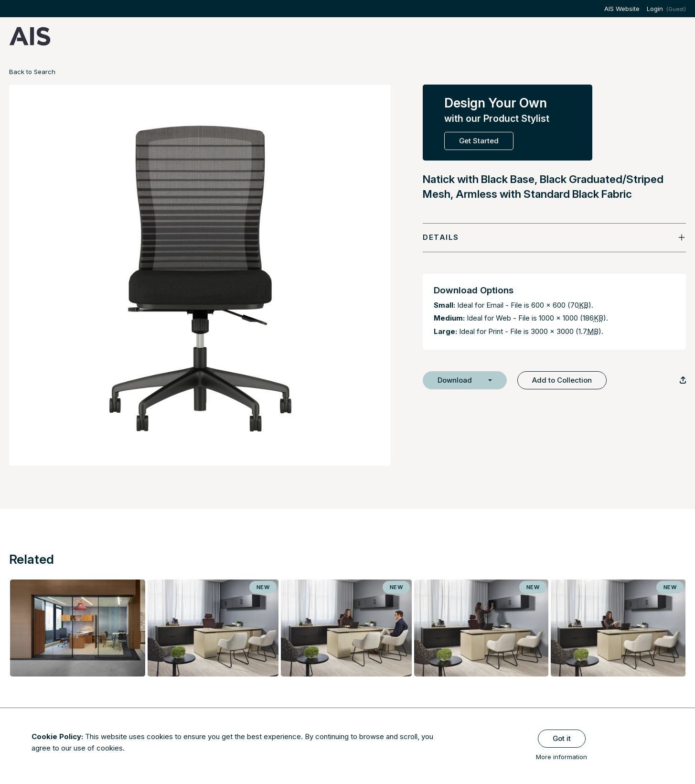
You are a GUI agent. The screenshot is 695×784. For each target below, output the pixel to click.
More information (561, 757)
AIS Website (622, 9)
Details (441, 237)
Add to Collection (562, 380)
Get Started (479, 141)
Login (655, 9)
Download (455, 380)
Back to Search (32, 72)
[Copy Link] (683, 380)
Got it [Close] (562, 738)
